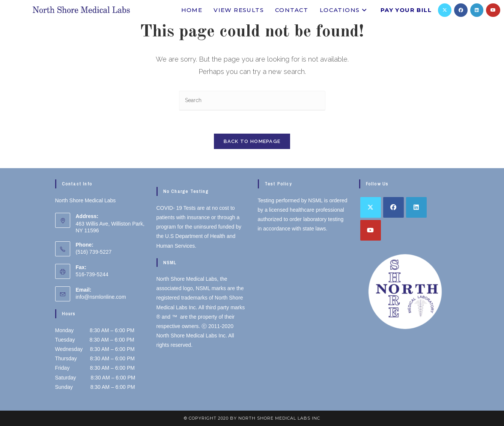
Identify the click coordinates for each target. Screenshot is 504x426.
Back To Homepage (252, 141)
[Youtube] (493, 10)
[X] (445, 10)
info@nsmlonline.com (101, 297)
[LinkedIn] (477, 10)
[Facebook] (461, 10)
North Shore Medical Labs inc (279, 418)
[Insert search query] (252, 101)
